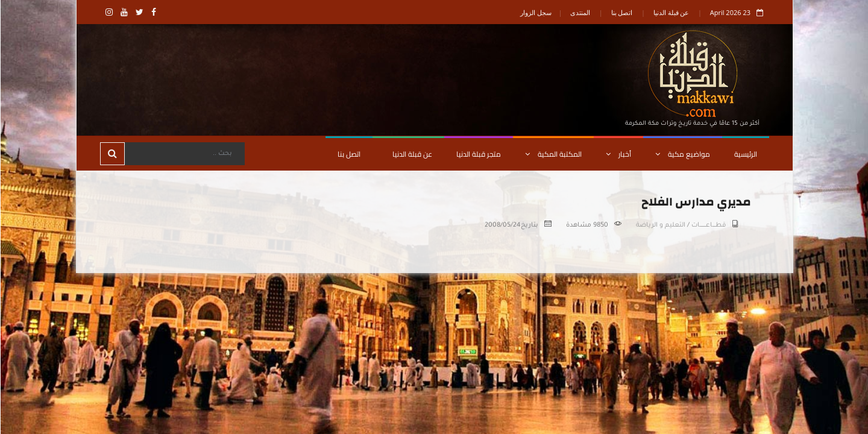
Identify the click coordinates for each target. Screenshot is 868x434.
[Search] (184, 154)
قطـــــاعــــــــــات (708, 225)
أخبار (618, 154)
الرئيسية (745, 154)
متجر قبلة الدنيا (478, 154)
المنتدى (580, 12)
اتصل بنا (621, 12)
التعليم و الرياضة (660, 225)
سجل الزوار (535, 12)
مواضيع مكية (682, 154)
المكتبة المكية (553, 154)
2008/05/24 (502, 225)
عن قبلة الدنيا (671, 12)
